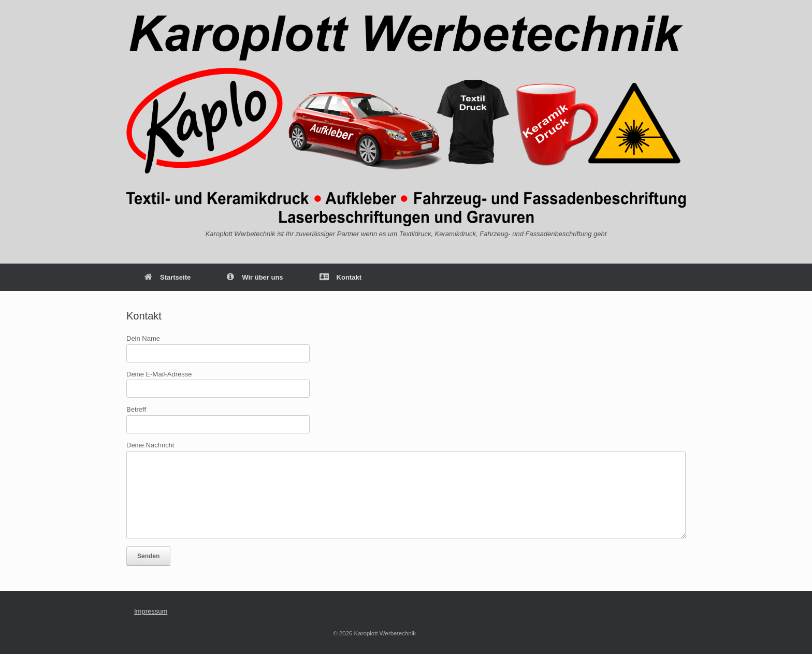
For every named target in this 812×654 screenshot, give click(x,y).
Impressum (151, 611)
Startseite (168, 277)
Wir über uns (255, 277)
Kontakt (340, 277)
